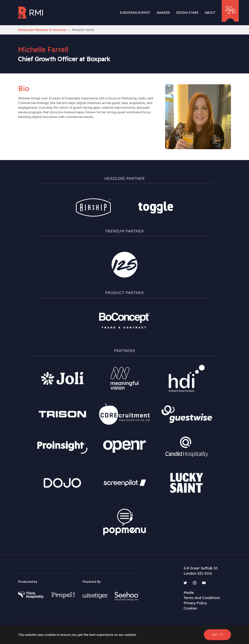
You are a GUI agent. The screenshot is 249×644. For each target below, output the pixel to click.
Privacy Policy (195, 603)
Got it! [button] (217, 635)
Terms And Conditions (202, 598)
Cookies (190, 608)
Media (189, 593)
